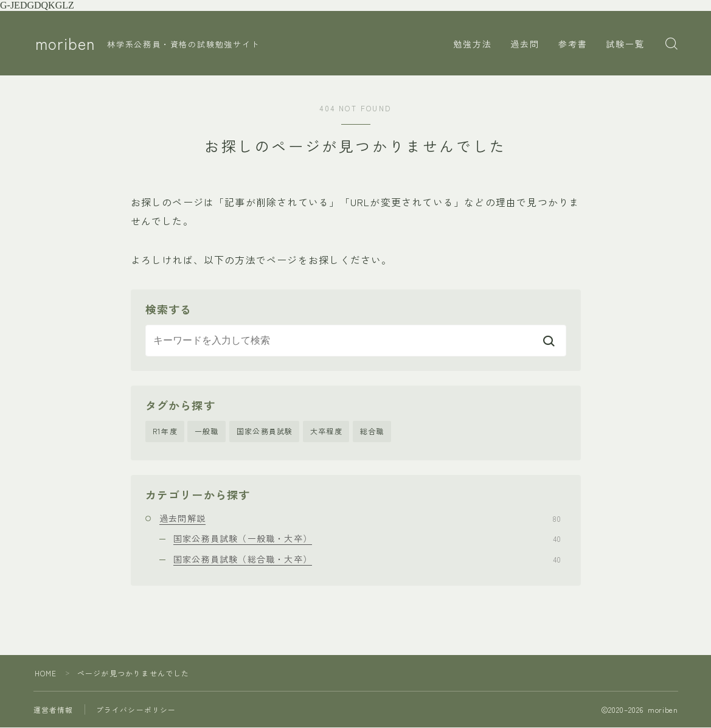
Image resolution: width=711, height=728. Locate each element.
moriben (66, 44)
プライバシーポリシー (136, 710)
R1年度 (165, 432)
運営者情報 (54, 710)
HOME (46, 674)
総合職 (372, 432)
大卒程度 (326, 432)
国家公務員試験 (265, 432)
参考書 (573, 44)
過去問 (525, 44)
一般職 (207, 432)
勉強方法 (473, 44)
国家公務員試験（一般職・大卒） (367, 539)
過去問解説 (360, 519)
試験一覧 (625, 44)
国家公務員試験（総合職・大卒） (367, 559)
